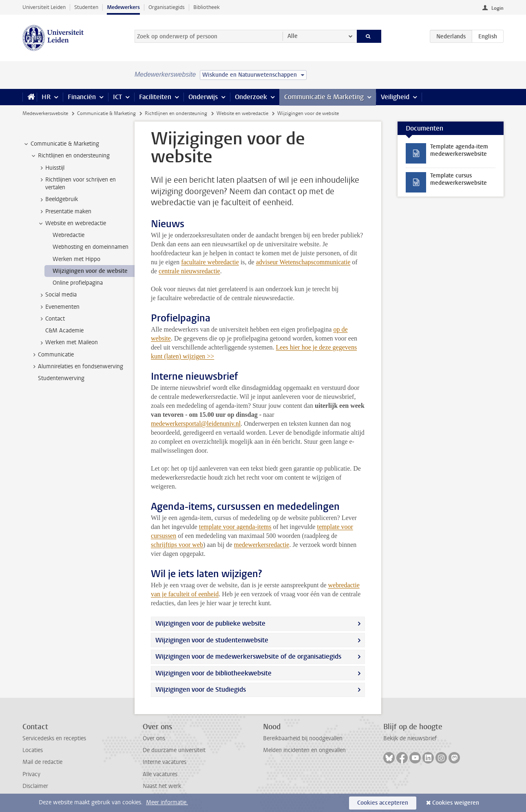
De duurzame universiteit (174, 750)
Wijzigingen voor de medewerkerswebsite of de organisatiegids (248, 656)
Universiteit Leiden (44, 7)
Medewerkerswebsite (45, 113)
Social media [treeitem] (57, 295)
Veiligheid (395, 97)
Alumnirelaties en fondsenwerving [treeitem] (77, 367)
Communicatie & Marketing (324, 97)
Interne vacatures (165, 762)
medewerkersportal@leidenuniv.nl (196, 424)
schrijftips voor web (177, 545)
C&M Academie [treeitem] (64, 331)
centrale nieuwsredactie (189, 271)
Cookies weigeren (456, 803)
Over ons (154, 738)
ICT (117, 97)
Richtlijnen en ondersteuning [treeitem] (70, 156)
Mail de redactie (42, 762)
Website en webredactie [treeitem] (72, 223)
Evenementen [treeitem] (59, 307)
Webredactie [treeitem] (69, 235)
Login (497, 8)
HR (46, 97)
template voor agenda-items (235, 527)
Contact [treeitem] (51, 319)
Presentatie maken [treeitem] (64, 212)
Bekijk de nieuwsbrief (410, 738)
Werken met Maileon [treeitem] (68, 343)
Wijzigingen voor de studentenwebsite (212, 640)
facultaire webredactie (210, 262)
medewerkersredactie (262, 545)
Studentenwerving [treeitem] (61, 378)
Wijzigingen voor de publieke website (210, 623)
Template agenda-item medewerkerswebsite (459, 150)
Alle (293, 36)
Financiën (82, 97)
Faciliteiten (155, 97)
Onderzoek (251, 97)
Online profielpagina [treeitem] (78, 283)
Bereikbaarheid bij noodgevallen (303, 738)
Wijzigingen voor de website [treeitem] (90, 271)
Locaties (33, 750)
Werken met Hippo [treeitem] (76, 259)
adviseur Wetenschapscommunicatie (303, 262)
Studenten (86, 7)
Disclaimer (35, 786)
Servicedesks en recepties (54, 738)
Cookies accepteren (383, 803)
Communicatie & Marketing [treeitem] (61, 144)
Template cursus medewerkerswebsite (459, 179)
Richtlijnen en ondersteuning (176, 113)
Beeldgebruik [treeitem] (58, 199)
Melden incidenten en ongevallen (304, 750)
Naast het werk (162, 786)
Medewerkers (123, 7)
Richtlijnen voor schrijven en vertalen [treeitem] (77, 184)
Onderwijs (203, 97)
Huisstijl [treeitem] (51, 168)
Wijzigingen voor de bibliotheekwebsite (213, 673)
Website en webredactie (242, 113)
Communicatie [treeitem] (52, 355)
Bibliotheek (207, 7)
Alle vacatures (160, 774)
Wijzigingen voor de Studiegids (201, 689)
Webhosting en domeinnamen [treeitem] (91, 247)
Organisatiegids (167, 7)
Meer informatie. (167, 802)
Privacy (31, 774)
